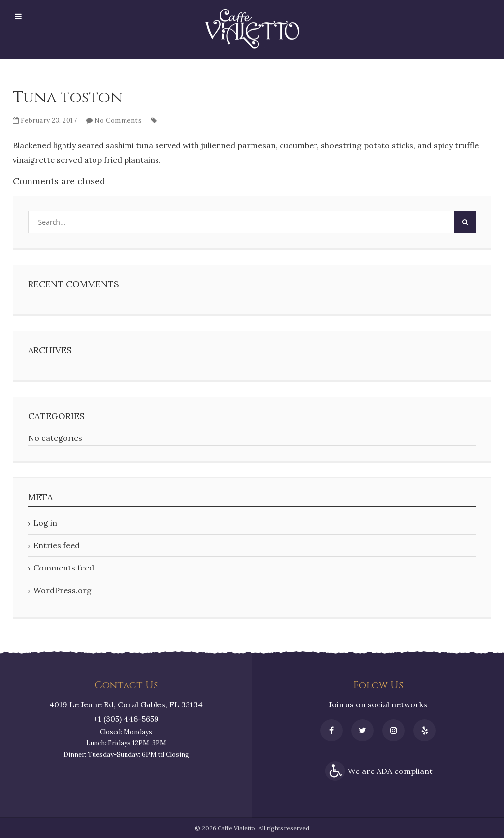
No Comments (118, 120)
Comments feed (64, 568)
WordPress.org (63, 590)
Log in (45, 523)
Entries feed (57, 545)
